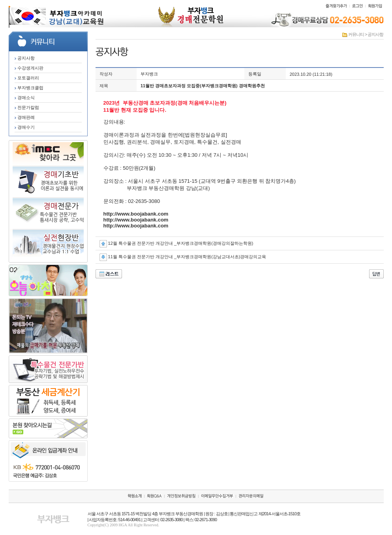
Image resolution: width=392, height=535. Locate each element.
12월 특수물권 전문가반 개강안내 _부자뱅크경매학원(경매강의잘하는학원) (181, 243)
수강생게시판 (29, 68)
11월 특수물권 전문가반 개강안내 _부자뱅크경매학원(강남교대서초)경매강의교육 (187, 257)
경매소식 (25, 98)
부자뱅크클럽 (29, 88)
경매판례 (25, 117)
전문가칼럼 (27, 107)
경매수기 (25, 127)
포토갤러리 (27, 78)
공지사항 (25, 58)
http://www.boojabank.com (136, 214)
